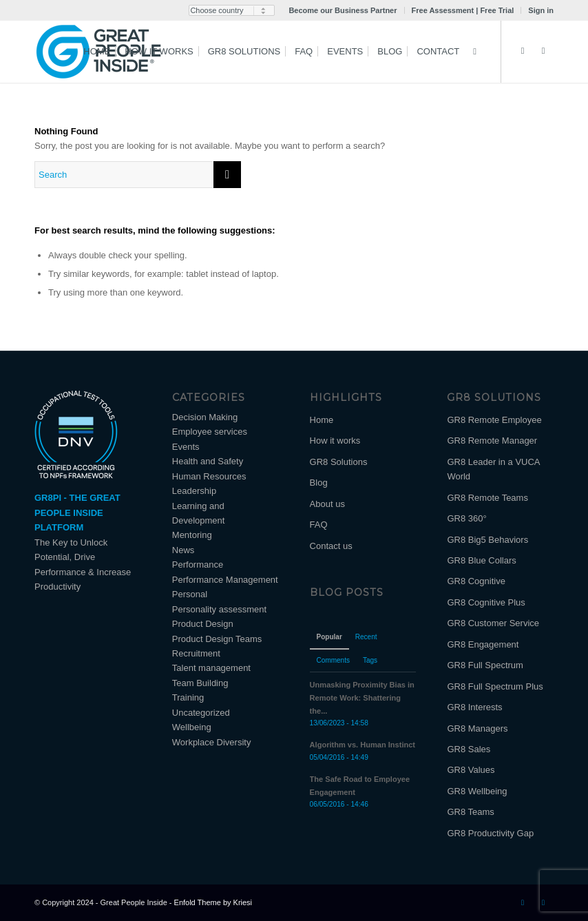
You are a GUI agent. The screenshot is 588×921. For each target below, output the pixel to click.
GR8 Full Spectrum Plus (495, 686)
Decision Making (205, 417)
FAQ (319, 525)
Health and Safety (208, 461)
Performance (198, 565)
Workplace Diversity (212, 742)
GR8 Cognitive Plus (486, 602)
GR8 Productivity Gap (490, 833)
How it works (335, 441)
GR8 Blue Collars (481, 560)
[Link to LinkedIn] (523, 51)
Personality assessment (219, 609)
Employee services (210, 432)
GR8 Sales (469, 749)
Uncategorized (201, 713)
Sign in (541, 10)
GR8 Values (471, 770)
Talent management (211, 668)
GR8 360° (466, 518)
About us (327, 504)
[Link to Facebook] (543, 51)
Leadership (194, 491)
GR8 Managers (477, 728)
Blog (319, 483)
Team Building (200, 683)
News (183, 550)
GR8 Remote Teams (487, 498)
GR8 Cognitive (476, 581)
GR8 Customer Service (493, 623)
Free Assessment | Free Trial (463, 10)
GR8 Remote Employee (494, 420)
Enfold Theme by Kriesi (213, 902)
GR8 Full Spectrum (485, 665)
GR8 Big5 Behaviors (487, 540)
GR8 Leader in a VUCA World (493, 469)
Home (322, 420)
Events (186, 447)
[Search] (475, 52)
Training (188, 697)
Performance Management (225, 580)
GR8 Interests (474, 707)
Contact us (331, 546)
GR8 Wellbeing (477, 791)
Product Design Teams (217, 639)
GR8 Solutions (339, 462)
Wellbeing (192, 727)
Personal (190, 594)
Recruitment (196, 653)
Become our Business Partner (343, 10)
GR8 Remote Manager (492, 441)
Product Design (203, 624)
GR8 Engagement (483, 644)
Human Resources (209, 476)
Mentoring (192, 535)
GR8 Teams (470, 812)
